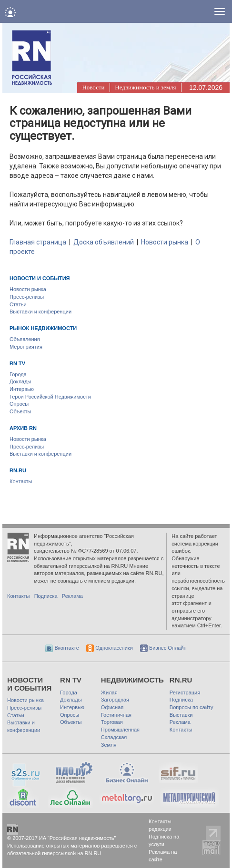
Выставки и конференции (40, 312)
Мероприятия (26, 347)
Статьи (18, 304)
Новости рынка (165, 242)
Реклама (72, 596)
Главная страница (38, 242)
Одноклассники (110, 648)
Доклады (20, 381)
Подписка (46, 596)
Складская (114, 737)
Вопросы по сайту (192, 707)
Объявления (25, 339)
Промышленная (120, 730)
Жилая (109, 692)
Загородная (115, 700)
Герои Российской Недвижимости (50, 397)
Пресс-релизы (27, 297)
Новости (93, 87)
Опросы (19, 404)
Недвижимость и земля (145, 87)
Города (18, 374)
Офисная (112, 707)
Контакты (21, 481)
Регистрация (185, 692)
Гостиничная (116, 715)
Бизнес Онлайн (163, 648)
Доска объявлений (104, 242)
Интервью (22, 389)
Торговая (112, 722)
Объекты (20, 411)
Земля (109, 745)
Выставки (181, 715)
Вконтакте (62, 648)
